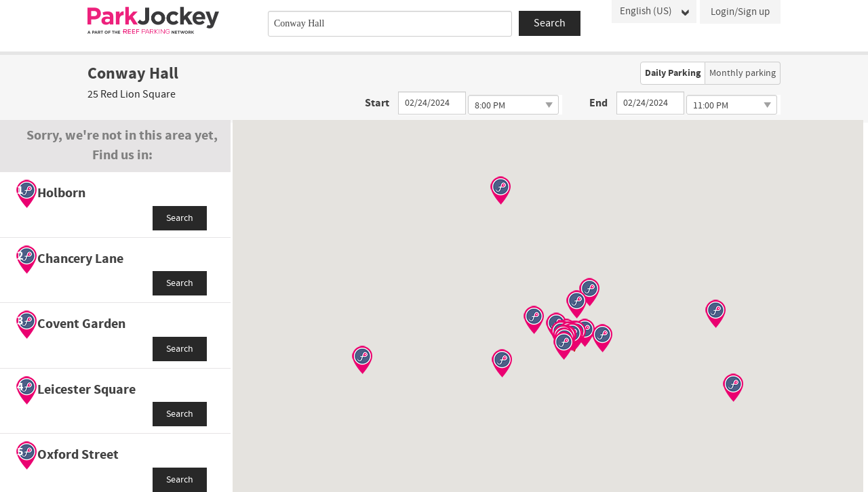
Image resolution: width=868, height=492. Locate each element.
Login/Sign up (740, 12)
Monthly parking (743, 73)
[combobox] (390, 24)
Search (180, 218)
